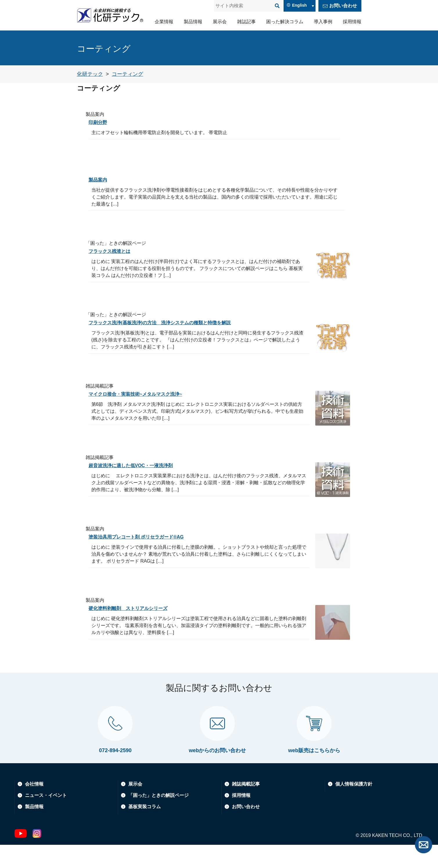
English (299, 5)
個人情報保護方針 (354, 807)
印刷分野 (99, 122)
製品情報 (193, 22)
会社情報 (34, 807)
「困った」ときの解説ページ (158, 819)
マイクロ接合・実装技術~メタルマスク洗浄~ (141, 394)
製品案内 (99, 180)
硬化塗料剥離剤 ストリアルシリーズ (133, 608)
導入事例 (323, 22)
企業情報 (164, 22)
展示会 (220, 22)
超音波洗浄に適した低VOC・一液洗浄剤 (136, 465)
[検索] (277, 6)
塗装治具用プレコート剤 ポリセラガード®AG (142, 537)
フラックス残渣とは (112, 251)
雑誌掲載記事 (246, 807)
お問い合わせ (343, 6)
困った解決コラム (285, 22)
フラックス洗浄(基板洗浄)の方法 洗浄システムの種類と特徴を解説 (169, 323)
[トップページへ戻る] (90, 74)
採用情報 (352, 22)
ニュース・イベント (46, 819)
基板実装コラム (145, 830)
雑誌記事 (246, 22)
